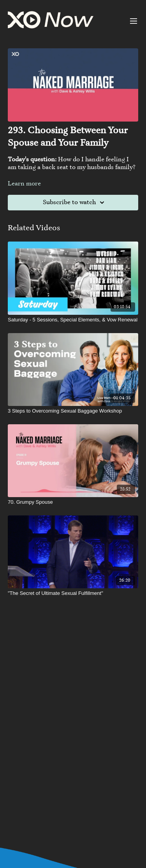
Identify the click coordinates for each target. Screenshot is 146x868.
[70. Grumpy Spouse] (73, 502)
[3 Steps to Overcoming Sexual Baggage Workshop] (73, 411)
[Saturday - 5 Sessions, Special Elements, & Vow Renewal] (73, 320)
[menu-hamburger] (134, 21)
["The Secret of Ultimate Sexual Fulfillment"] (73, 593)
